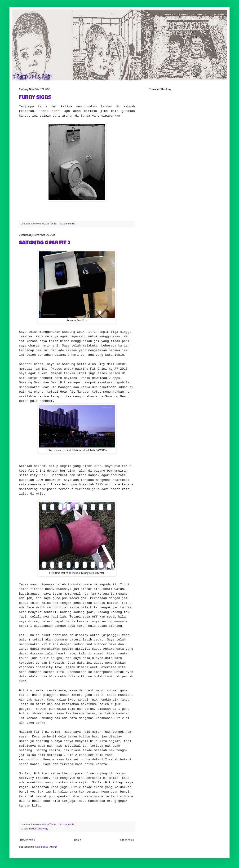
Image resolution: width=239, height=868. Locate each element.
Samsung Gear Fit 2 (44, 243)
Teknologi (43, 829)
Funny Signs (35, 98)
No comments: (67, 224)
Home (77, 840)
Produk (33, 829)
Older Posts (127, 840)
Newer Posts (27, 840)
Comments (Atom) (46, 847)
